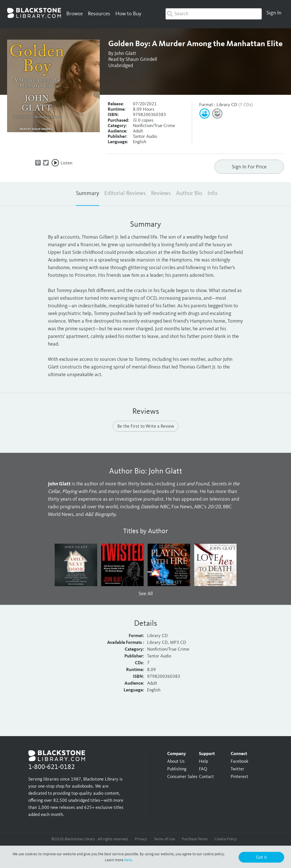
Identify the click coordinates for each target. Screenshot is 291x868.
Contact (206, 777)
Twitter (237, 769)
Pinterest (239, 777)
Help (203, 762)
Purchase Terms (195, 839)
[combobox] (214, 14)
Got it (261, 858)
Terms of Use (164, 839)
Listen (66, 163)
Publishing (177, 769)
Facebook (239, 762)
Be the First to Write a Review (146, 427)
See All (146, 594)
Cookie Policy (226, 839)
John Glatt (125, 53)
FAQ (203, 769)
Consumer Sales (182, 777)
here (128, 860)
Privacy (141, 839)
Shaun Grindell (141, 59)
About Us (176, 762)
